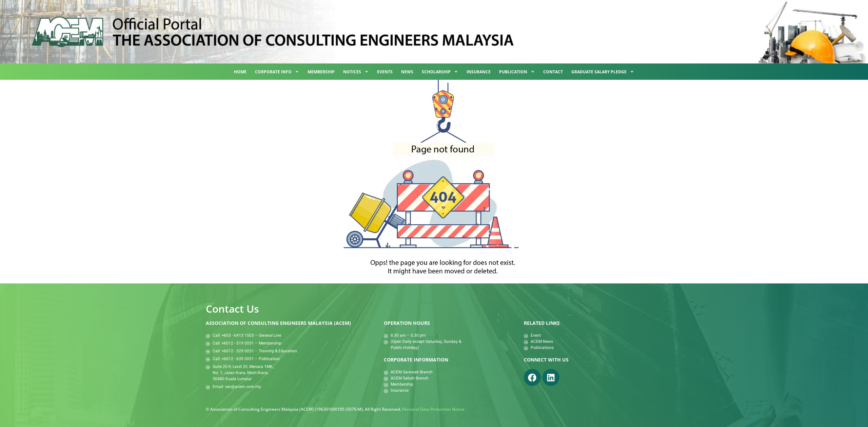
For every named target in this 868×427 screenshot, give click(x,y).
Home (240, 72)
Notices (356, 72)
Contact (553, 72)
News (407, 72)
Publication (517, 72)
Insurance (479, 72)
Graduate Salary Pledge (603, 72)
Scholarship (440, 72)
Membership (321, 72)
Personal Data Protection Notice (433, 409)
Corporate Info (277, 72)
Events (385, 72)
